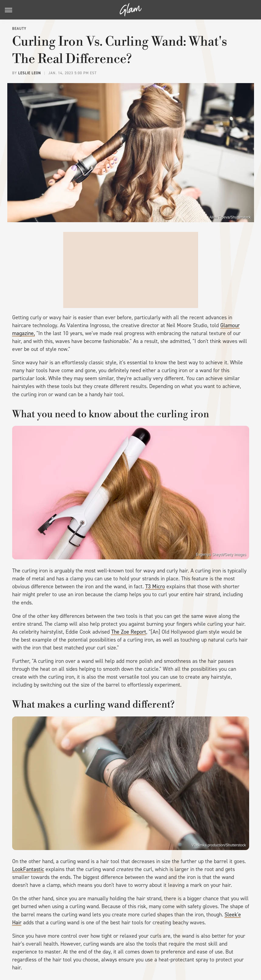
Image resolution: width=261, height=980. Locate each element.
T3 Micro (155, 586)
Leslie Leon (30, 73)
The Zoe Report (129, 632)
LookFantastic (28, 869)
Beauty (19, 29)
